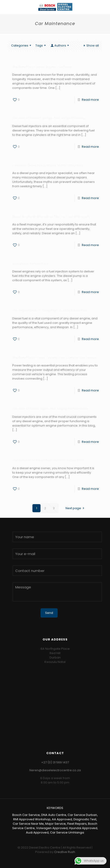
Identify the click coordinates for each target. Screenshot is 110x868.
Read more (90, 100)
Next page (75, 508)
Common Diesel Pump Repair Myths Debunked (47, 165)
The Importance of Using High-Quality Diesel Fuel (50, 311)
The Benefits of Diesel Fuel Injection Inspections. (49, 460)
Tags (41, 45)
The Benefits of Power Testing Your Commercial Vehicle (55, 358)
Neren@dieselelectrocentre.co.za (55, 770)
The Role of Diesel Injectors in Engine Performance (50, 409)
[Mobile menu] (104, 7)
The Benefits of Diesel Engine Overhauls (42, 67)
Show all (91, 45)
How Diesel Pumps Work (30, 264)
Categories (22, 45)
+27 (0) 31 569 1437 (55, 762)
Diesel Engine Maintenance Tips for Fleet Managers (51, 217)
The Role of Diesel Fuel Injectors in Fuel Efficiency (49, 118)
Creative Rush (65, 852)
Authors (60, 45)
